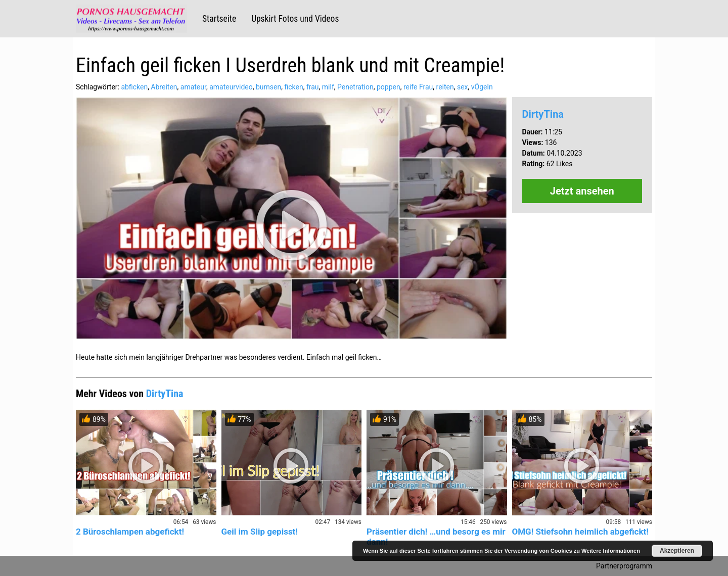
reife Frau (418, 87)
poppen (389, 87)
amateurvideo (231, 87)
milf (328, 87)
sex (463, 87)
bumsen (268, 87)
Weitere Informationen (611, 551)
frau (313, 87)
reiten (445, 87)
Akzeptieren (677, 551)
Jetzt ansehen (582, 191)
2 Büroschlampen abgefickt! (130, 532)
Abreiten (164, 87)
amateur (193, 87)
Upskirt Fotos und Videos (295, 19)
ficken (293, 87)
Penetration (355, 87)
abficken (134, 87)
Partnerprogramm (624, 566)
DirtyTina (543, 114)
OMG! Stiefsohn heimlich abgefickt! (580, 532)
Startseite (219, 19)
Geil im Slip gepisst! (260, 532)
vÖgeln (482, 87)
